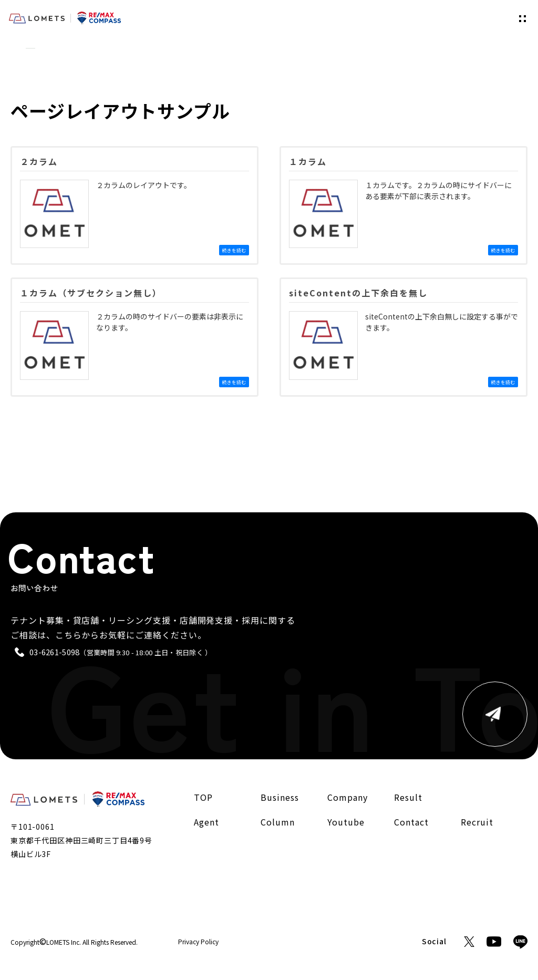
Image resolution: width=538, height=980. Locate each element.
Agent (206, 822)
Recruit (477, 822)
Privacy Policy (198, 942)
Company (348, 797)
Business (280, 797)
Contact (411, 822)
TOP (16, 48)
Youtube (346, 822)
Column (278, 822)
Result (408, 797)
